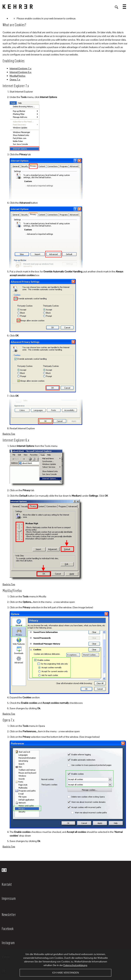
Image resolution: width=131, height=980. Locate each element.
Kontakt (7, 884)
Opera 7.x (15, 79)
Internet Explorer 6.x (21, 72)
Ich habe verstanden (66, 973)
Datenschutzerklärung (75, 965)
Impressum (9, 898)
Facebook (8, 928)
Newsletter (9, 914)
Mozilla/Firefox (18, 76)
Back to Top (9, 434)
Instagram (8, 943)
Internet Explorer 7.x (21, 68)
